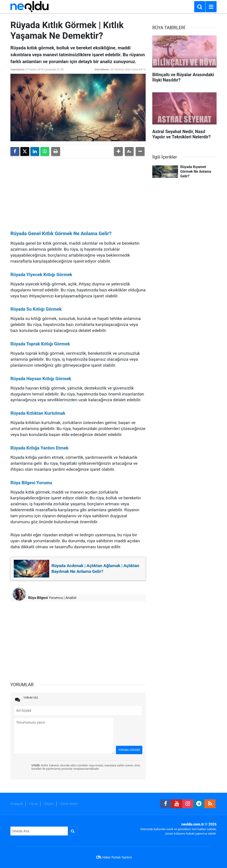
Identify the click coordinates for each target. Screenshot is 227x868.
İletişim (49, 804)
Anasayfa (17, 804)
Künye (33, 804)
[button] (118, 151)
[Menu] (211, 7)
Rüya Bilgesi (38, 598)
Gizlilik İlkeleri (69, 804)
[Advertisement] (78, 193)
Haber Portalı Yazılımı (117, 857)
